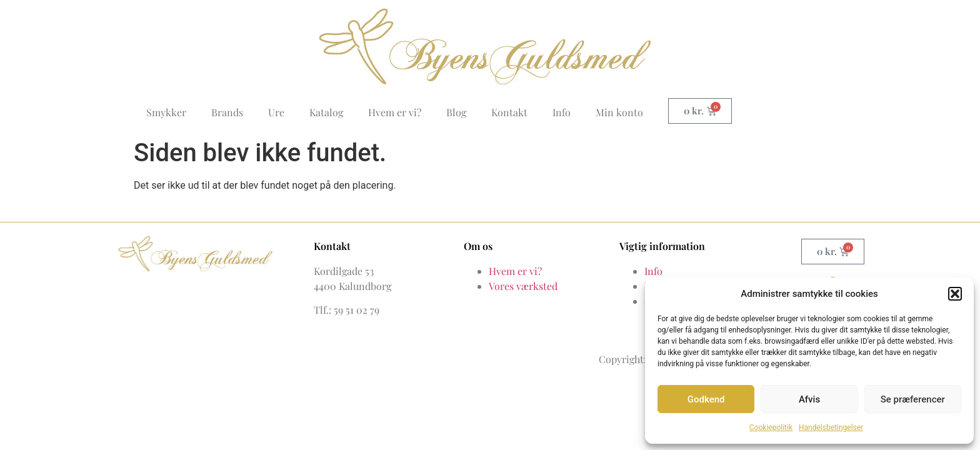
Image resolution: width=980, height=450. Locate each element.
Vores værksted (523, 286)
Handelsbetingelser (831, 427)
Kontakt (509, 112)
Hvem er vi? (395, 112)
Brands (227, 112)
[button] (955, 294)
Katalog (326, 112)
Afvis (809, 399)
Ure (276, 112)
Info (562, 112)
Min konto (619, 112)
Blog (456, 112)
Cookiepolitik (771, 427)
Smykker (166, 112)
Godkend (706, 399)
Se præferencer (913, 399)
